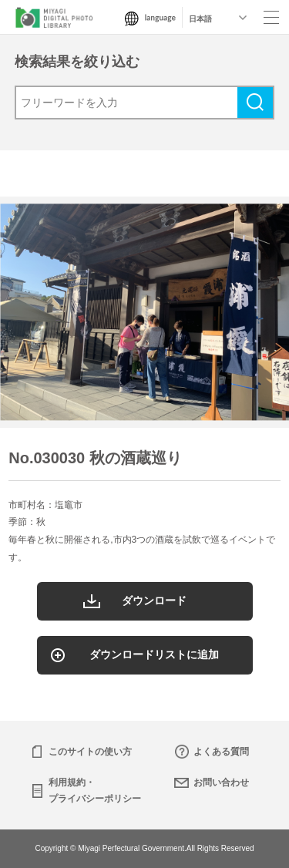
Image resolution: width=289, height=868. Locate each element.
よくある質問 (221, 752)
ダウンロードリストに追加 (154, 654)
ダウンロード (154, 601)
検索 (255, 103)
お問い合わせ (221, 782)
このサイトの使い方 (90, 752)
